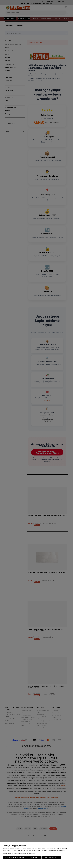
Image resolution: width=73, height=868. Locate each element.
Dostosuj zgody (34, 857)
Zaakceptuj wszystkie (51, 857)
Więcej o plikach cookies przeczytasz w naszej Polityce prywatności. (19, 853)
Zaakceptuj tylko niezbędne (15, 857)
